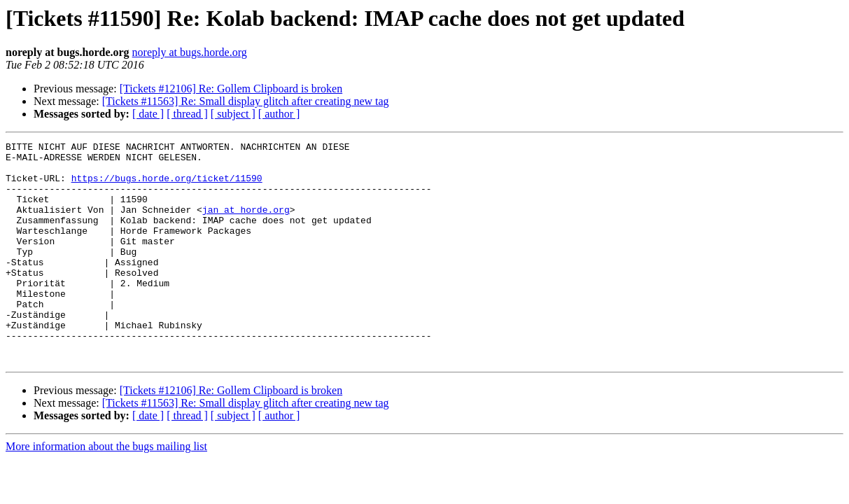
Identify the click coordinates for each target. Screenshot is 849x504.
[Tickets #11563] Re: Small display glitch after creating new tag (246, 101)
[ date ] (148, 114)
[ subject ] (233, 114)
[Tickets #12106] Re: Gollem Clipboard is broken (231, 89)
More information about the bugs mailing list (106, 490)
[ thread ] (187, 114)
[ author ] (279, 114)
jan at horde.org (246, 224)
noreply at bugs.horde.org (190, 52)
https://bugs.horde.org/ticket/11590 (167, 186)
